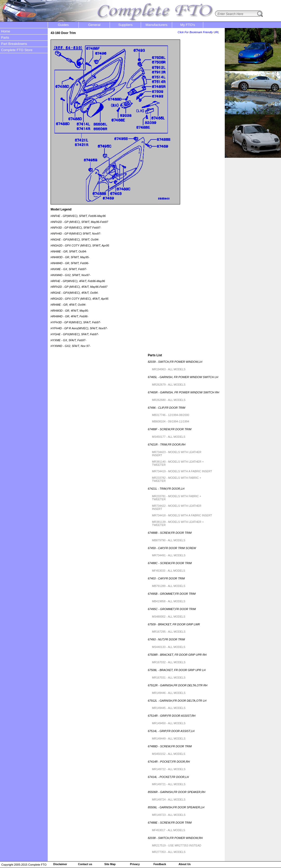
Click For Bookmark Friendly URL (198, 32)
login (273, 3)
